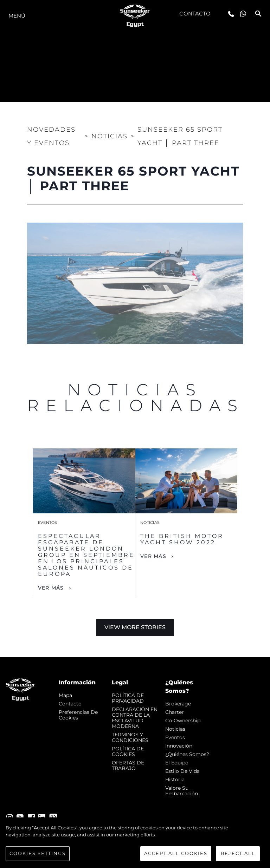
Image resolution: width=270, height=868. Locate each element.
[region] (135, 843)
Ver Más (51, 588)
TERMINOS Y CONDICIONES (130, 737)
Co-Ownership (183, 721)
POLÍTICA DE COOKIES (128, 751)
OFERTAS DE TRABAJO (128, 765)
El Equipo (177, 763)
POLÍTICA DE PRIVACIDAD (128, 698)
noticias (175, 729)
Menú (17, 16)
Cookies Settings (38, 853)
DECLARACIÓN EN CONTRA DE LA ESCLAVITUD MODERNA (135, 718)
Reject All (238, 853)
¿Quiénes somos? (187, 754)
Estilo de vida (182, 771)
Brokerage (178, 704)
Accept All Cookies (176, 853)
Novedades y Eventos (51, 136)
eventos (175, 737)
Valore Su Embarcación (182, 791)
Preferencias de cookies (78, 715)
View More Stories (135, 627)
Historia (175, 780)
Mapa (65, 695)
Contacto (195, 14)
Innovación (179, 746)
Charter (175, 712)
